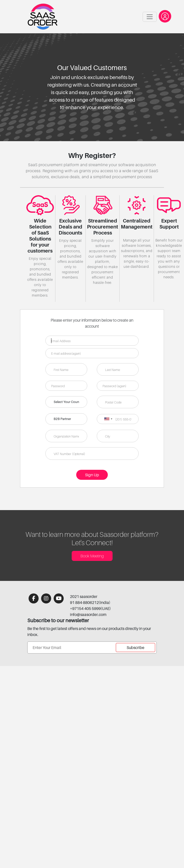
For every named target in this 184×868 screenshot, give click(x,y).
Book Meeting (92, 556)
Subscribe (135, 647)
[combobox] (108, 419)
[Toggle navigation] (150, 17)
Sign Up (92, 475)
